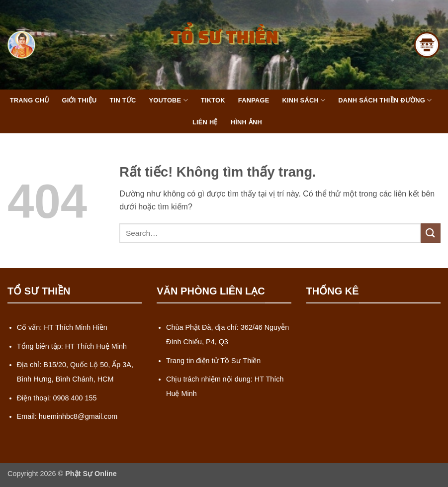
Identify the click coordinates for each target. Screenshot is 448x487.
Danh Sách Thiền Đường (385, 100)
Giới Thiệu (79, 100)
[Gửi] (431, 233)
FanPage (254, 100)
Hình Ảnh (246, 122)
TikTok (213, 100)
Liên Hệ (205, 122)
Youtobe (169, 100)
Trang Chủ (30, 100)
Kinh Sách (304, 100)
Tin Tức (123, 100)
